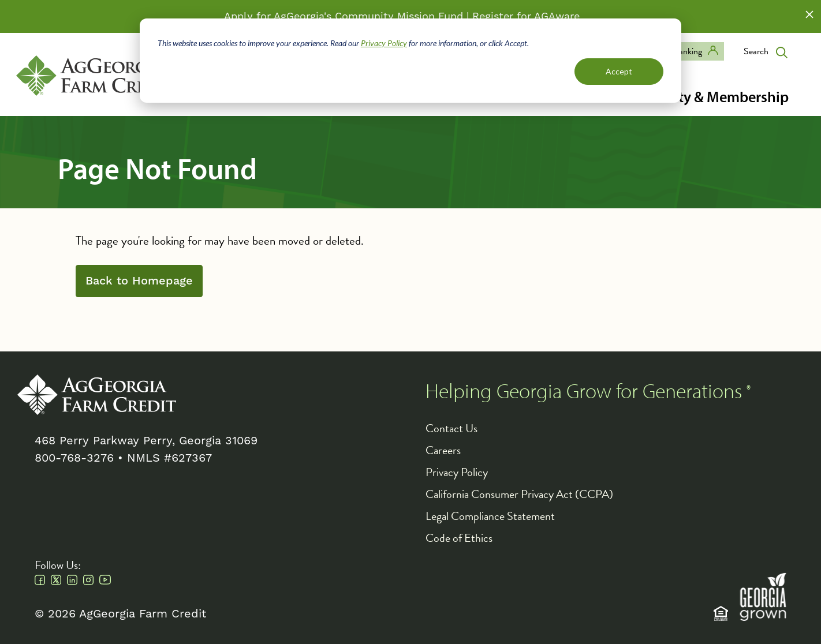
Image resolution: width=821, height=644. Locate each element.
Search (756, 51)
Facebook (40, 580)
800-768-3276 (74, 458)
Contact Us (451, 428)
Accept (619, 71)
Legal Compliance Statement (490, 516)
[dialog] (410, 61)
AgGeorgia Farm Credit (97, 395)
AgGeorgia (96, 76)
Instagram (88, 580)
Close (809, 14)
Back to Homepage (139, 281)
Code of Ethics (459, 538)
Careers (443, 450)
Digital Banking (675, 51)
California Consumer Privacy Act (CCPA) (519, 494)
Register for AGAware (526, 16)
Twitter (56, 580)
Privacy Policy (384, 43)
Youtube (105, 580)
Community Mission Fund (399, 16)
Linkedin (72, 580)
